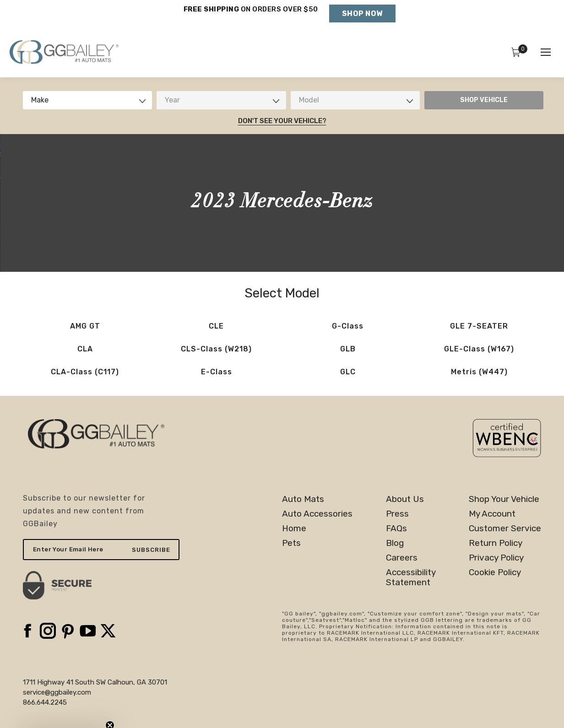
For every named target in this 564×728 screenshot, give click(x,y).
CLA (85, 349)
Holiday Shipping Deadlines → (251, 18)
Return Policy (496, 543)
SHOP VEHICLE (484, 100)
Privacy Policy (496, 558)
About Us (405, 499)
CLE (216, 326)
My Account (492, 514)
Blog (395, 543)
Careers (402, 558)
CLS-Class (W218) (216, 349)
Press (397, 514)
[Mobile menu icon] (546, 52)
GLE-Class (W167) (479, 349)
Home (294, 528)
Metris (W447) (479, 372)
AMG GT (85, 326)
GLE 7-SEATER (479, 326)
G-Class (348, 326)
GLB (348, 349)
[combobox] (87, 100)
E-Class (217, 372)
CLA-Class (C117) (85, 372)
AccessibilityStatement (411, 577)
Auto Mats (303, 499)
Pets (291, 543)
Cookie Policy (495, 572)
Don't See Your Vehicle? (282, 121)
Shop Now (362, 13)
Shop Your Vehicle (504, 499)
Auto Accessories (317, 514)
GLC (348, 372)
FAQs (396, 528)
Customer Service (505, 528)
